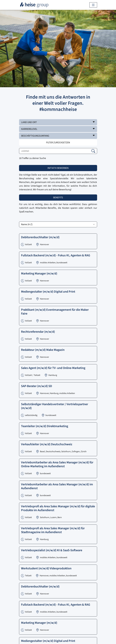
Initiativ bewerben (58, 168)
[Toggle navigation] (93, 5)
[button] (58, 122)
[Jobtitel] (58, 151)
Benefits (58, 198)
